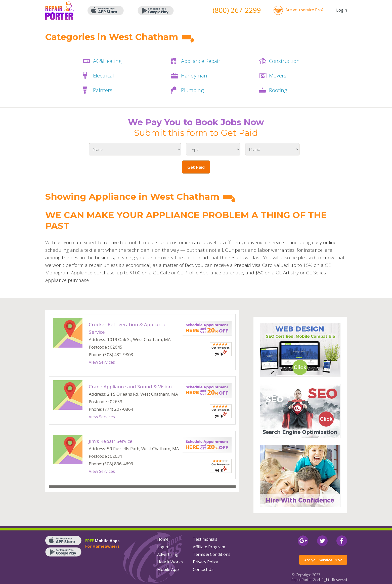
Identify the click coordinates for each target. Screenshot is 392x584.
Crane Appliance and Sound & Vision (130, 387)
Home (163, 539)
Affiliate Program (209, 547)
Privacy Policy (205, 562)
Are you (323, 560)
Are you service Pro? (304, 10)
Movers (278, 75)
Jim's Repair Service (111, 441)
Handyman (194, 75)
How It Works (170, 562)
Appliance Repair (201, 61)
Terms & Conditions (212, 554)
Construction (284, 61)
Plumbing (192, 90)
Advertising (168, 554)
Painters (103, 90)
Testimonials (205, 539)
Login (342, 10)
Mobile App (168, 569)
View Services (102, 362)
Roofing (278, 90)
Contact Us (203, 569)
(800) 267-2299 (237, 10)
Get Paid (196, 167)
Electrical (103, 75)
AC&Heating (107, 61)
